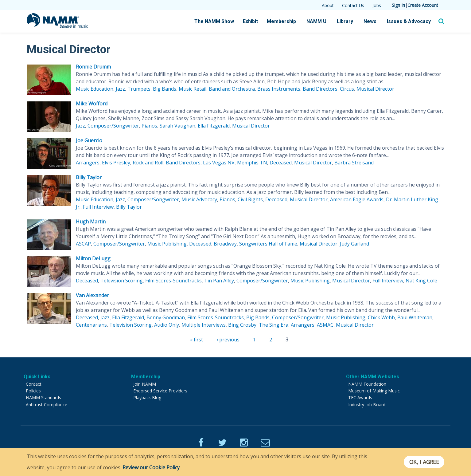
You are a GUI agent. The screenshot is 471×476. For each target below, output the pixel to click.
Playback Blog (147, 397)
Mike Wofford (92, 104)
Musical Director (375, 89)
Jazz (120, 89)
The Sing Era (274, 325)
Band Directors (320, 89)
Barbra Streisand (354, 163)
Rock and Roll (148, 163)
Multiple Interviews (204, 325)
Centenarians (91, 325)
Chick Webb (381, 317)
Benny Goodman (166, 317)
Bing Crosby (242, 325)
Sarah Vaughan (177, 126)
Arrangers (88, 163)
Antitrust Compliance (47, 405)
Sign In (398, 5)
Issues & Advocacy (409, 21)
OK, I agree (424, 462)
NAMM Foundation (367, 384)
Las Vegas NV (219, 163)
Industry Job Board (367, 405)
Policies (33, 391)
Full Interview (98, 207)
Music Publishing (167, 244)
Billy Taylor (89, 177)
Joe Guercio (89, 140)
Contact (34, 384)
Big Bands (165, 89)
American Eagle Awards (357, 199)
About (328, 5)
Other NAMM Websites (373, 377)
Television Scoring (122, 281)
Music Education (95, 89)
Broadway (225, 244)
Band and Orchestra (232, 89)
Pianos (149, 126)
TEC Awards (360, 397)
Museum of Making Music (374, 391)
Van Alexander (92, 295)
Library (345, 21)
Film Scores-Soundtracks (173, 281)
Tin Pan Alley (219, 281)
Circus (347, 89)
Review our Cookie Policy (151, 467)
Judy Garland (354, 244)
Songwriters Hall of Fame (268, 244)
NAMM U (316, 21)
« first (197, 340)
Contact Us (353, 5)
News (370, 21)
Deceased (281, 163)
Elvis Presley (116, 163)
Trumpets (139, 89)
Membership (281, 21)
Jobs (377, 5)
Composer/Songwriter (113, 126)
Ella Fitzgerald (214, 126)
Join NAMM (145, 384)
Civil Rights (250, 199)
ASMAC (325, 325)
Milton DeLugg (93, 258)
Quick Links (37, 377)
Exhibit (250, 21)
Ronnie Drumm (93, 67)
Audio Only (167, 325)
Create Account (423, 5)
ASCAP (83, 244)
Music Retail (193, 89)
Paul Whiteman (415, 317)
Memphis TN (252, 163)
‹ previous (228, 340)
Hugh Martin (91, 222)
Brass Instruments (279, 89)
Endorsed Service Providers (160, 391)
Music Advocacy (199, 199)
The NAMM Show (214, 21)
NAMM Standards (43, 397)
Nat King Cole (421, 281)
